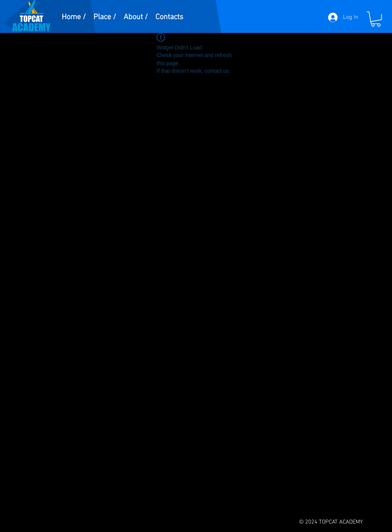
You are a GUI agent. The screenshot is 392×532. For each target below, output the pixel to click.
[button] (376, 19)
